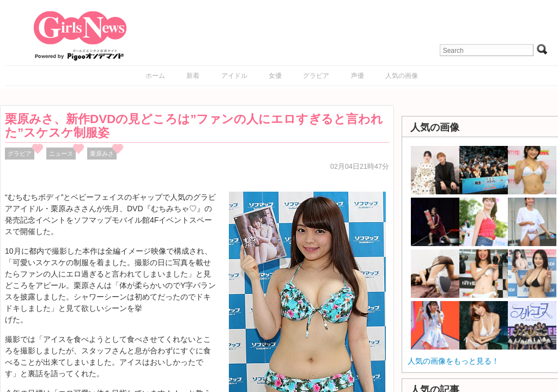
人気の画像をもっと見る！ (453, 361)
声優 (357, 76)
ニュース (61, 154)
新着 (193, 76)
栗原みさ (102, 154)
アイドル (234, 76)
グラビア (316, 76)
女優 (275, 76)
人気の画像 (402, 76)
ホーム (155, 76)
